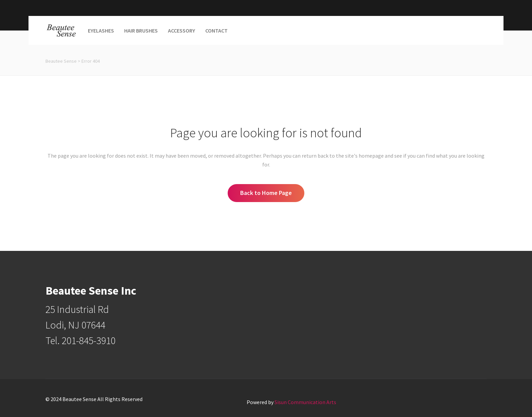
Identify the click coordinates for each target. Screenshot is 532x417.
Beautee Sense (61, 61)
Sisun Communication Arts (305, 402)
